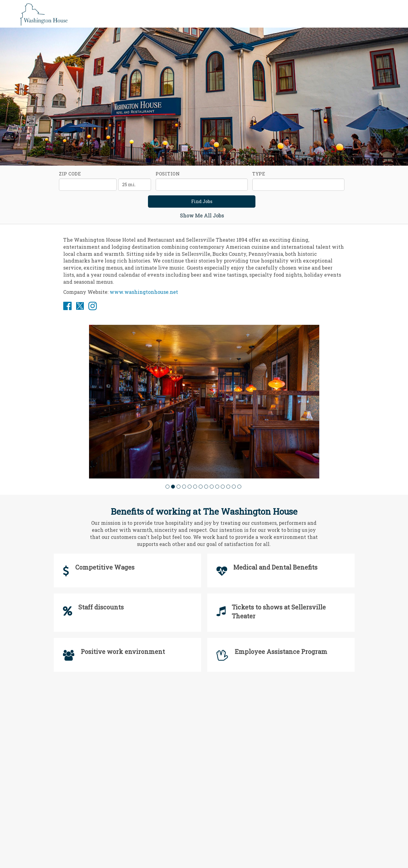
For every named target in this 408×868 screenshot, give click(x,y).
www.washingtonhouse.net (144, 292)
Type (259, 174)
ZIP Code (70, 174)
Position (168, 174)
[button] (167, 487)
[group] (204, 402)
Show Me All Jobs (202, 215)
